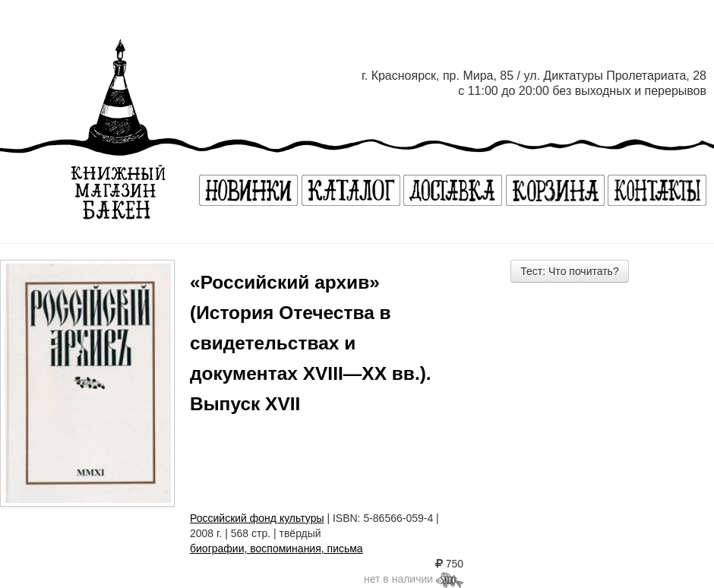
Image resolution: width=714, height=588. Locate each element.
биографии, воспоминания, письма (276, 548)
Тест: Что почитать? (569, 271)
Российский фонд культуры (257, 518)
